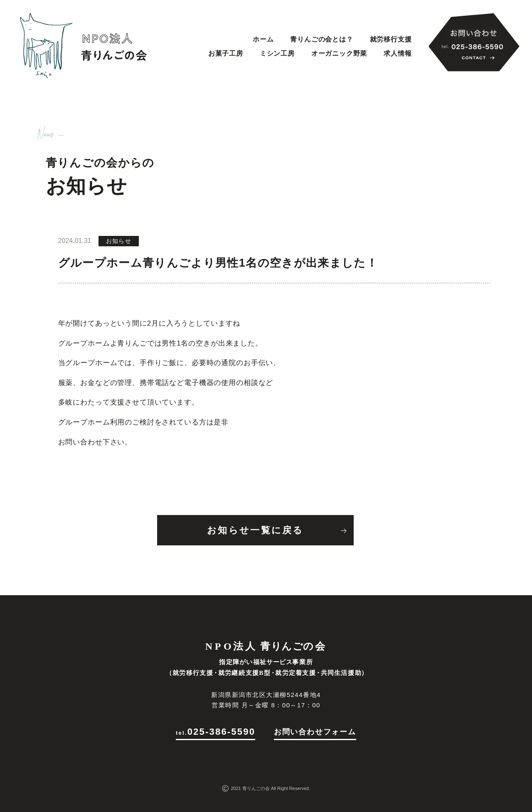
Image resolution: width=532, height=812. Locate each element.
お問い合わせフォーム (315, 732)
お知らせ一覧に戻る (255, 530)
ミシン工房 (277, 53)
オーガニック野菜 (339, 53)
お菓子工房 (226, 53)
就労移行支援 (391, 39)
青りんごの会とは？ (321, 39)
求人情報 (398, 53)
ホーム (263, 39)
